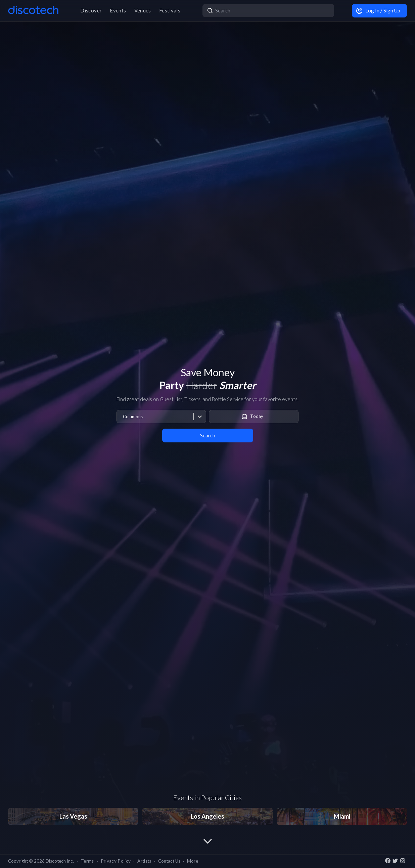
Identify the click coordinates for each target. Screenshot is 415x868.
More (193, 861)
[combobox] (123, 417)
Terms (87, 861)
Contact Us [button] (169, 861)
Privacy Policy (116, 861)
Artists (144, 861)
